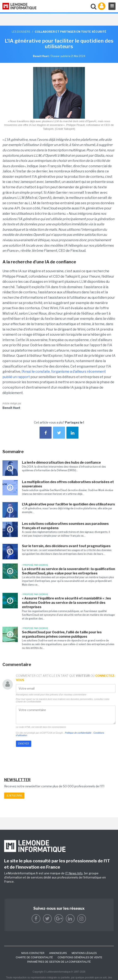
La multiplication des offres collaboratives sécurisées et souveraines (68, 484)
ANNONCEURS (58, 953)
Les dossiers (21, 32)
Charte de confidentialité (34, 957)
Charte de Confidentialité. (29, 702)
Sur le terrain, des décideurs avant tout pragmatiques (66, 546)
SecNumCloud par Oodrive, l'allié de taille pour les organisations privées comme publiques (62, 634)
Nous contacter (33, 953)
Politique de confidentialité (78, 733)
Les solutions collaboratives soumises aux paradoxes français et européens (65, 526)
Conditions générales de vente (80, 957)
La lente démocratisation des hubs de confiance (61, 463)
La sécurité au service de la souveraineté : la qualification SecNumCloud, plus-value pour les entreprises (69, 571)
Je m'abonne (14, 796)
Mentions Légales (84, 953)
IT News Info (74, 873)
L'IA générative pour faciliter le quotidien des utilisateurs (68, 504)
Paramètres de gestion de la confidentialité (59, 962)
